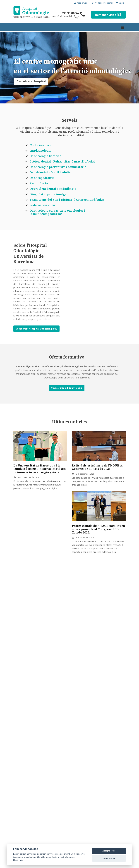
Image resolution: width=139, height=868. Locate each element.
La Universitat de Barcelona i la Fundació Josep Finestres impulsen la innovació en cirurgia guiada (40, 469)
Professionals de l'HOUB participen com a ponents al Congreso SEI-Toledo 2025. (98, 529)
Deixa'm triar (109, 858)
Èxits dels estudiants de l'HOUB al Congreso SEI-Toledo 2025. (97, 467)
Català (120, 3)
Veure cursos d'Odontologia (67, 388)
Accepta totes (109, 851)
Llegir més (18, 860)
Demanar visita (108, 15)
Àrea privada (81, 3)
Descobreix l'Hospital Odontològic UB (36, 329)
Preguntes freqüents (102, 3)
